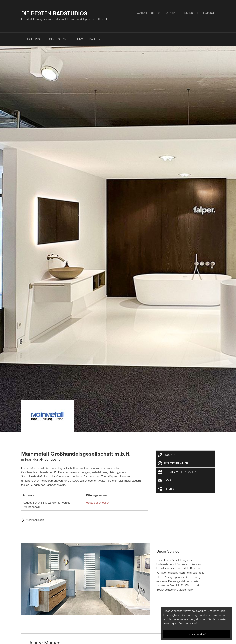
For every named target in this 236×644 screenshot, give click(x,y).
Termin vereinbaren (180, 472)
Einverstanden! (197, 634)
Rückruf (171, 455)
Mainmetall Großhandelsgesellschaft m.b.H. (82, 19)
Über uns (33, 39)
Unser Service (58, 39)
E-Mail (169, 480)
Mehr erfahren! (188, 623)
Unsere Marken (89, 39)
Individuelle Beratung (198, 13)
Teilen (169, 489)
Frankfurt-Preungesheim (36, 19)
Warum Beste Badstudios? (156, 13)
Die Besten (54, 13)
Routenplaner (176, 463)
